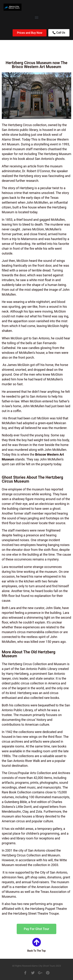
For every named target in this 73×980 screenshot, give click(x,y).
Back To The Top (36, 951)
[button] (36, 17)
